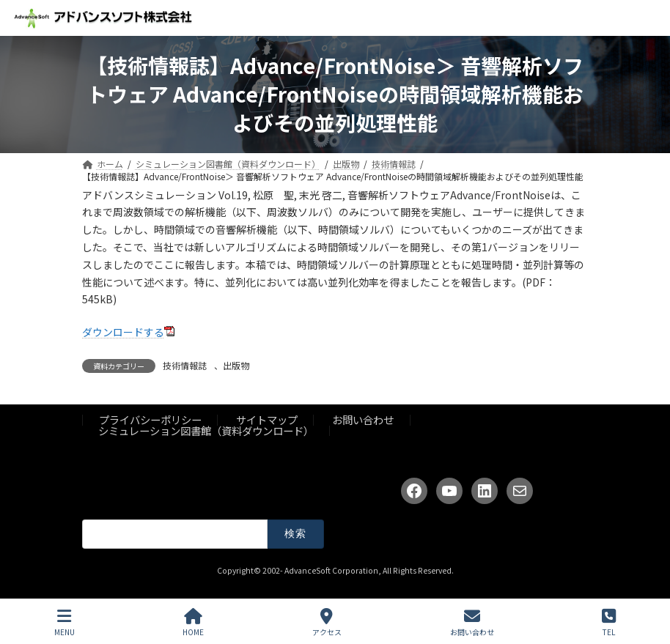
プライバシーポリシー (150, 419)
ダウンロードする (123, 332)
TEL (609, 622)
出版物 (236, 365)
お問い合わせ (363, 419)
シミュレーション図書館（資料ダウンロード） (206, 430)
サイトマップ (267, 419)
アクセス (327, 622)
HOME (193, 622)
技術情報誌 (185, 365)
